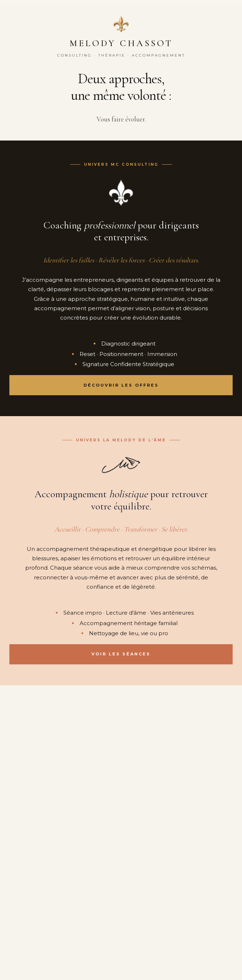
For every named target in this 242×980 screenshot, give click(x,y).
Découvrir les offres (121, 385)
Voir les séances (121, 654)
